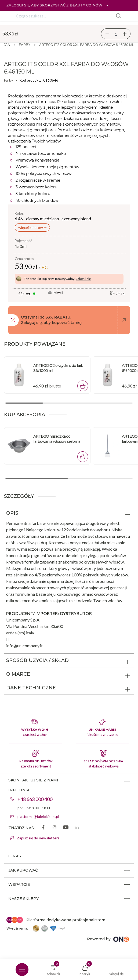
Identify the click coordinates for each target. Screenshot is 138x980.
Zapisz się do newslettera (38, 838)
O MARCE (18, 674)
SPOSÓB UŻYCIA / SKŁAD (37, 660)
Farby (25, 45)
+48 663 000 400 (35, 799)
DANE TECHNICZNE (31, 688)
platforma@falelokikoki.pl (38, 816)
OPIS (12, 513)
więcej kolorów (31, 227)
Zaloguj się (83, 279)
